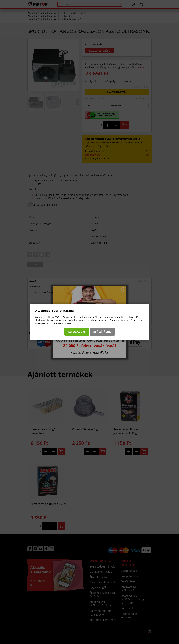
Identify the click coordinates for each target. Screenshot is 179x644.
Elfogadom (77, 332)
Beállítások (102, 332)
